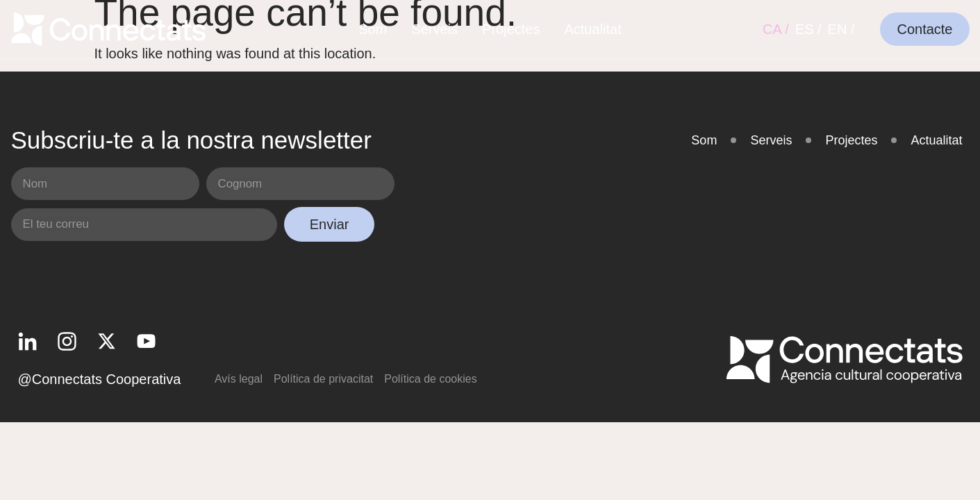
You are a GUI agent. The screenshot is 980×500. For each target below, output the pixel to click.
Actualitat (592, 29)
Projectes (511, 29)
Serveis (434, 29)
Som (373, 29)
